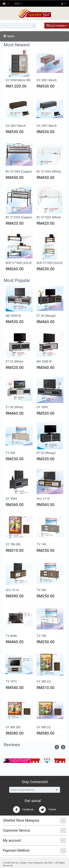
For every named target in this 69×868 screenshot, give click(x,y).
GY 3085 (42, 407)
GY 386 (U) (44, 681)
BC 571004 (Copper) (19, 172)
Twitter (48, 810)
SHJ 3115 (43, 499)
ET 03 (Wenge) (46, 453)
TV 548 (10, 453)
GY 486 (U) (44, 727)
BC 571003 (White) (49, 217)
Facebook (23, 810)
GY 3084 (11, 499)
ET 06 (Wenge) (46, 316)
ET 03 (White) (15, 362)
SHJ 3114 (12, 590)
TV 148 (41, 544)
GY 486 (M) (13, 727)
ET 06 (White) (15, 407)
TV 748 (41, 636)
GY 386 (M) (13, 544)
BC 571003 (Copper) (19, 217)
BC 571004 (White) (49, 172)
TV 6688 (11, 636)
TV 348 (41, 590)
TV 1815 (11, 681)
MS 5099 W (13, 316)
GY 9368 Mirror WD (18, 80)
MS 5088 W (44, 362)
